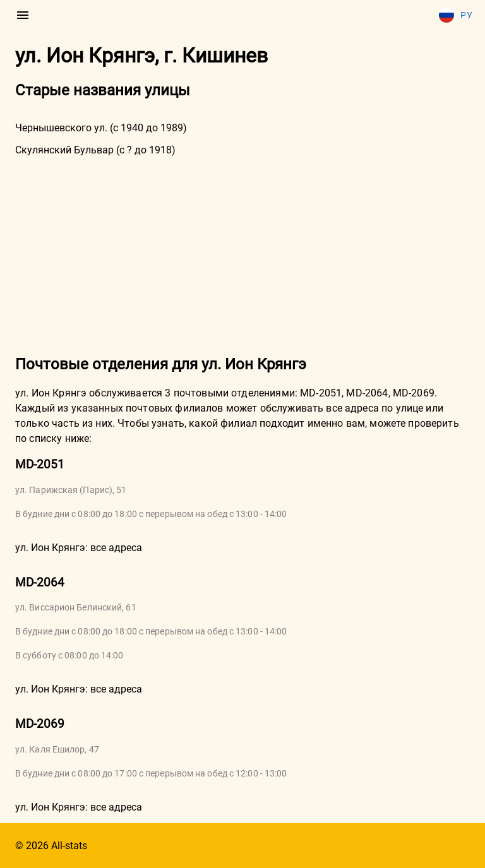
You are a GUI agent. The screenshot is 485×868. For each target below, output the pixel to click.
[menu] (23, 15)
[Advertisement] (242, 254)
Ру (456, 15)
